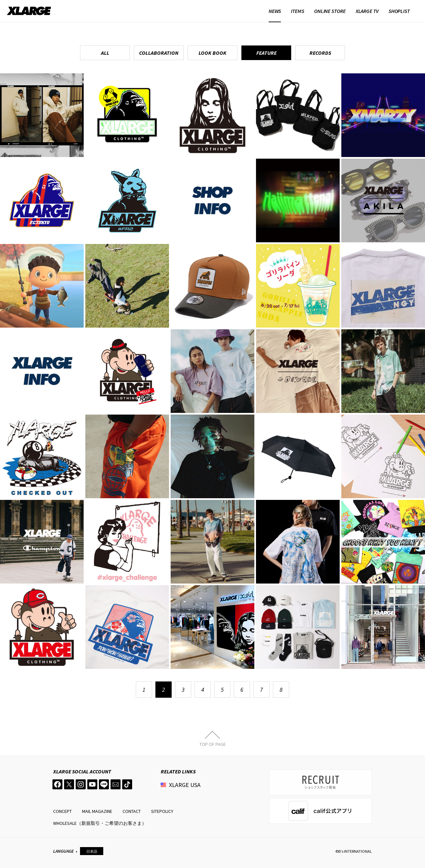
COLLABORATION (159, 53)
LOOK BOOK (212, 53)
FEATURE (266, 53)
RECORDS (320, 53)
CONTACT (132, 811)
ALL (105, 53)
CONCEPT (62, 811)
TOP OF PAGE (213, 744)
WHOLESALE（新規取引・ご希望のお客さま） (100, 823)
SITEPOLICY (162, 811)
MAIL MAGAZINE (97, 811)
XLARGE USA (185, 785)
